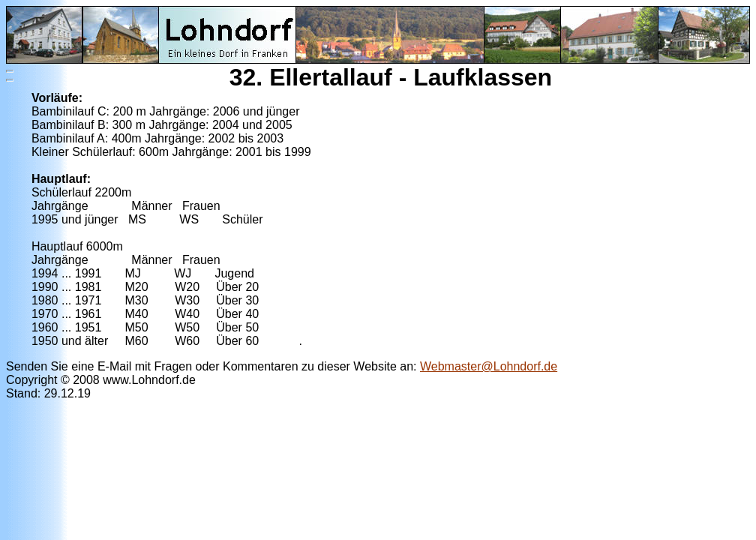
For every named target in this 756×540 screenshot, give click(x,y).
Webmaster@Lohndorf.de (489, 366)
